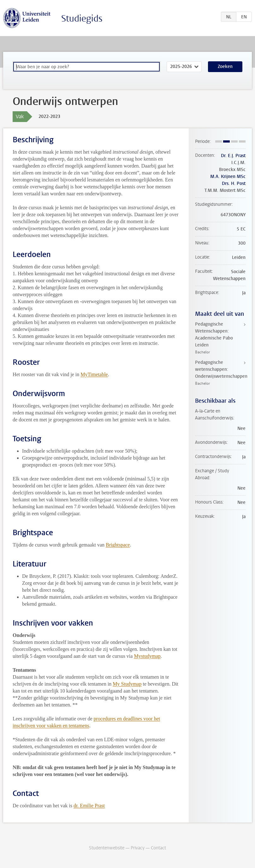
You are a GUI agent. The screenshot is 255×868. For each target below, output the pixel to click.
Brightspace (118, 545)
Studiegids (82, 18)
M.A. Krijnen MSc (228, 177)
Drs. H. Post (234, 183)
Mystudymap (147, 656)
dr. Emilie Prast (89, 806)
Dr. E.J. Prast (233, 156)
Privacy (138, 848)
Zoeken (225, 67)
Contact (158, 848)
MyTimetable (94, 374)
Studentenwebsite (107, 848)
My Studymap (127, 684)
